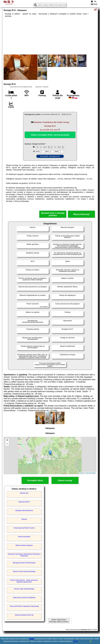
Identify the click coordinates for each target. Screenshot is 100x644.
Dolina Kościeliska (24, 537)
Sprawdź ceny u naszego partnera (53, 214)
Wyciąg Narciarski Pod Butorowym (24, 563)
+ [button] (7, 440)
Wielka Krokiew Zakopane (24, 545)
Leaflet (81, 473)
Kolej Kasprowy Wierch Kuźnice (24, 528)
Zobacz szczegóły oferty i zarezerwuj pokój (50, 135)
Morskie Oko (24, 493)
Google (32, 639)
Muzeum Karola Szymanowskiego (24, 571)
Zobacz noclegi (65, 480)
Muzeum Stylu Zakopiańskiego (24, 589)
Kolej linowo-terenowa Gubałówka (24, 598)
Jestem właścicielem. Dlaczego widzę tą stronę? (59, 621)
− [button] (7, 444)
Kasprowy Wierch (24, 502)
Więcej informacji (81, 214)
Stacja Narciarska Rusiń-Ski (24, 615)
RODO (75, 641)
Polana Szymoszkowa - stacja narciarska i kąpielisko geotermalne (24, 581)
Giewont (24, 519)
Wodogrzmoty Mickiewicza (24, 511)
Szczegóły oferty (35, 480)
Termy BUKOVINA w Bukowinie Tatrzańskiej (24, 606)
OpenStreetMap (91, 473)
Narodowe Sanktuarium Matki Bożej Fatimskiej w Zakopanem (24, 555)
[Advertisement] (50, 36)
